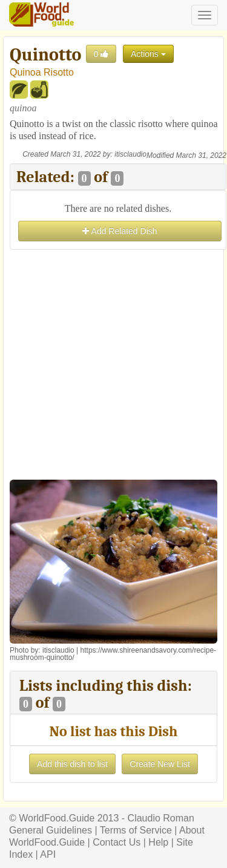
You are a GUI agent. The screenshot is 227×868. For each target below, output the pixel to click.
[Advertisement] (113, 366)
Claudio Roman (161, 818)
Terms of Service (136, 830)
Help (158, 842)
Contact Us (117, 842)
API (48, 854)
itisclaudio (130, 154)
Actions (148, 54)
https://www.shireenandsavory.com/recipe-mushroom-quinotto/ (113, 654)
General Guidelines (51, 830)
